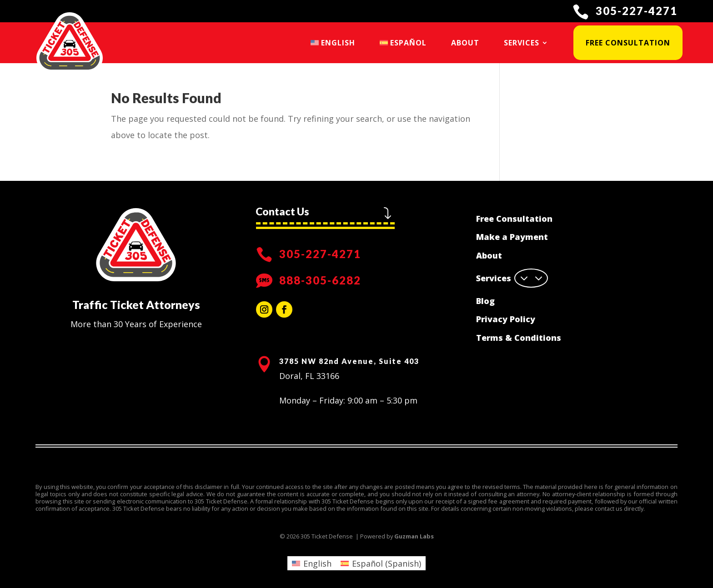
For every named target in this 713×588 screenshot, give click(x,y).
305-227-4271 (637, 11)
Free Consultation (628, 43)
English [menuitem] (317, 563)
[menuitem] (333, 43)
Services (522, 43)
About (465, 43)
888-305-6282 (320, 280)
